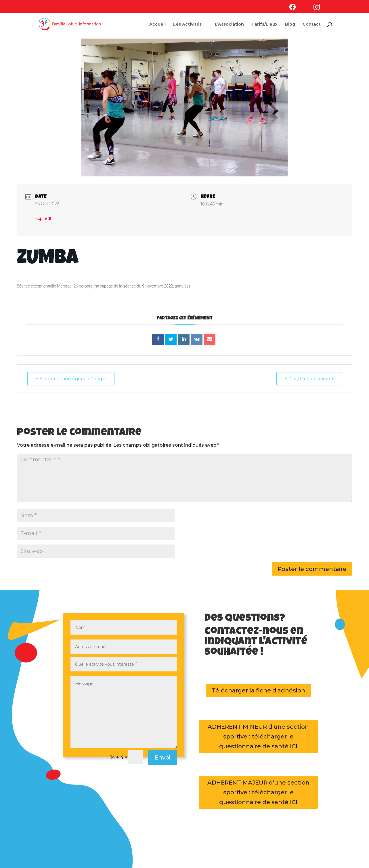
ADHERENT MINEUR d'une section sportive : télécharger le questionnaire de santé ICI (258, 736)
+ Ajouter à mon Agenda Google (71, 379)
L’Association (229, 24)
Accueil (157, 24)
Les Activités (187, 24)
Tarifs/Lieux (264, 24)
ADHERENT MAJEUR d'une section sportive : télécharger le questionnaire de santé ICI (258, 792)
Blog (290, 24)
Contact (312, 24)
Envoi (162, 757)
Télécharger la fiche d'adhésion (258, 690)
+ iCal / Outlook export (309, 379)
